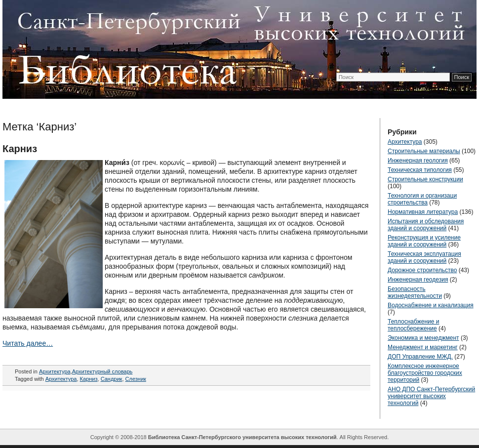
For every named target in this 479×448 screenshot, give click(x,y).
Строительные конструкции (425, 179)
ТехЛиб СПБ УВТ (237, 47)
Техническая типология (420, 170)
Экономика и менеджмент (423, 338)
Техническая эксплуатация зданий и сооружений (424, 257)
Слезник (136, 379)
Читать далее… (28, 343)
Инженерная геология (418, 161)
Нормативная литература (423, 212)
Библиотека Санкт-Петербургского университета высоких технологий (242, 437)
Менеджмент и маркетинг (423, 347)
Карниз (20, 149)
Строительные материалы (424, 151)
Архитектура (55, 371)
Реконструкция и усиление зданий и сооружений (424, 241)
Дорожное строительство (422, 270)
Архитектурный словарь (102, 371)
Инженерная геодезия (418, 280)
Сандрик (112, 379)
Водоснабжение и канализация (431, 305)
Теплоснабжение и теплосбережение (413, 325)
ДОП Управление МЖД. (420, 357)
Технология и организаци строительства (422, 199)
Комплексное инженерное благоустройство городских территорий (425, 373)
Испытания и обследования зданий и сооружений (426, 225)
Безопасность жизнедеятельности (415, 292)
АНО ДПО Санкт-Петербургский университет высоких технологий (431, 396)
